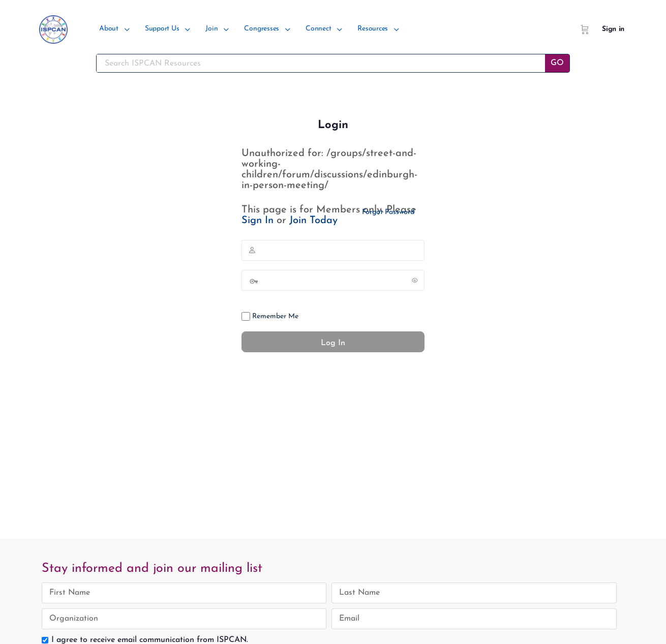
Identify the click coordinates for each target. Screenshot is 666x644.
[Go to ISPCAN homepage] (53, 28)
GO (557, 63)
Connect (318, 29)
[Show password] (415, 280)
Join (211, 29)
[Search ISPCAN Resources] (321, 63)
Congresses (262, 29)
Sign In (258, 221)
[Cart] (585, 29)
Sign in (613, 29)
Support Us (162, 29)
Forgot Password (388, 212)
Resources (373, 29)
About (109, 29)
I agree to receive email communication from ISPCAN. (150, 640)
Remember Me (270, 316)
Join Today (313, 221)
